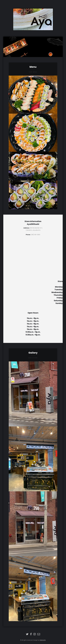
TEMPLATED (43, 640)
